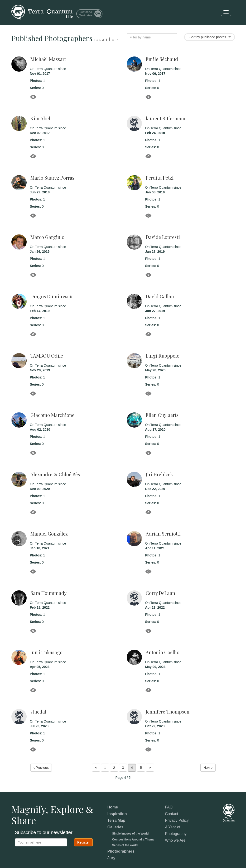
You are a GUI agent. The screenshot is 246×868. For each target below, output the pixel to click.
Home (113, 807)
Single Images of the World (130, 834)
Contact (171, 814)
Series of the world (125, 845)
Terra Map (116, 820)
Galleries (116, 827)
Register (83, 842)
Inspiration (117, 814)
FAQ (169, 807)
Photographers (121, 851)
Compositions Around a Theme (133, 840)
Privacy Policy (177, 820)
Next (208, 768)
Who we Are (175, 840)
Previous (41, 768)
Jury (111, 858)
